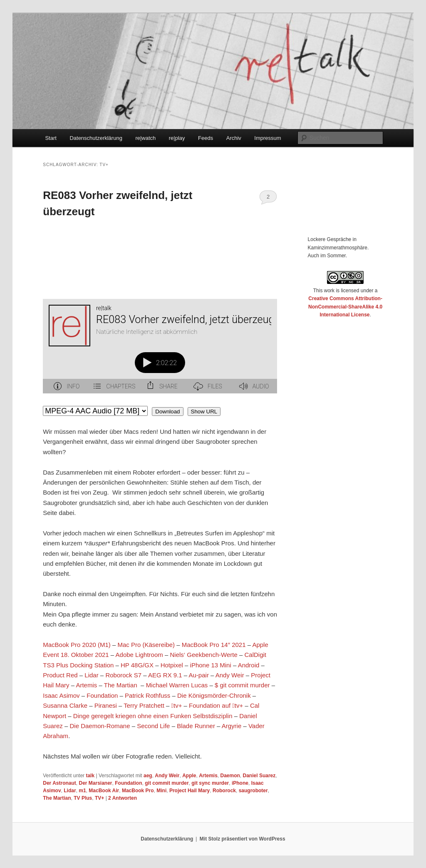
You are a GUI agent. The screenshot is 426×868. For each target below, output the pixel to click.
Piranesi (106, 705)
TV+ (99, 798)
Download (167, 412)
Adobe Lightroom (139, 655)
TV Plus (83, 798)
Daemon (230, 776)
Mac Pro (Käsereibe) (146, 645)
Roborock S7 (123, 675)
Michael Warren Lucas (177, 685)
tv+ (177, 705)
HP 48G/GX (137, 665)
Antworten (123, 798)
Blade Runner (196, 726)
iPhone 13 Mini (211, 665)
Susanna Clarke (65, 705)
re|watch (145, 138)
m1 (82, 791)
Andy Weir (230, 675)
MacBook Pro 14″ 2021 (214, 645)
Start (51, 138)
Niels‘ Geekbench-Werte (203, 655)
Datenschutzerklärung (96, 138)
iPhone (240, 783)
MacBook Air (104, 791)
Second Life (153, 726)
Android (249, 665)
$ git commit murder (242, 685)
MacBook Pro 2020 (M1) (77, 645)
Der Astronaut (59, 783)
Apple (189, 776)
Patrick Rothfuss (147, 695)
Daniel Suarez (259, 776)
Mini (161, 791)
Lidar (91, 675)
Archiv (234, 138)
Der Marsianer (96, 783)
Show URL (204, 412)
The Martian (121, 685)
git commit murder (167, 783)
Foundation (102, 695)
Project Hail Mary (189, 791)
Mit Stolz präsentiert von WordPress (243, 839)
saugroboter (253, 791)
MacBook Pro (138, 791)
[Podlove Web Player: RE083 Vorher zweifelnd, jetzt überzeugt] (160, 351)
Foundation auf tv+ (216, 705)
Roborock (224, 791)
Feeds (206, 138)
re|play (177, 138)
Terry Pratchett (144, 705)
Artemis (87, 685)
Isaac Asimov (62, 695)
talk (90, 776)
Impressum (267, 138)
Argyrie (232, 726)
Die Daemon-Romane (100, 726)
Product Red (60, 675)
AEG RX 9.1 (165, 675)
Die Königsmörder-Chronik (214, 695)
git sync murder (210, 783)
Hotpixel (172, 665)
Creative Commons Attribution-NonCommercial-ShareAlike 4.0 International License (345, 307)
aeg (148, 776)
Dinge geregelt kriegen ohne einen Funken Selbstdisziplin (153, 716)
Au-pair (199, 675)
